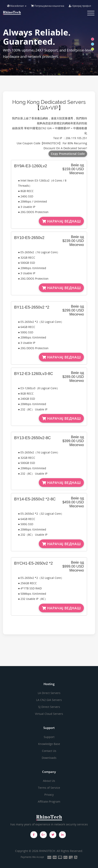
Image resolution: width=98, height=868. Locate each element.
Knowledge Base (49, 744)
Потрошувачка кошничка (48, 6)
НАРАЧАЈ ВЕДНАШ (61, 221)
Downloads (49, 758)
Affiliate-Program (49, 802)
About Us (49, 781)
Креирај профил (80, 6)
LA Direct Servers (49, 693)
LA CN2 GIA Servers (49, 700)
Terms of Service (49, 788)
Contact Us (49, 751)
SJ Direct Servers (49, 707)
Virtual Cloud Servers (49, 714)
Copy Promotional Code (68, 154)
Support (49, 737)
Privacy (49, 795)
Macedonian (17, 6)
